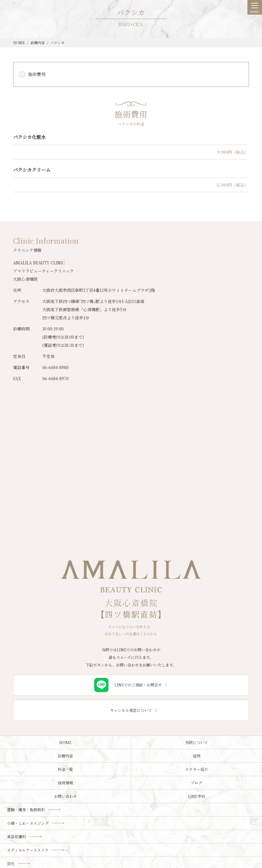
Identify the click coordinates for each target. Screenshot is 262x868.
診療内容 (65, 756)
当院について (197, 742)
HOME (65, 742)
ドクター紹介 (197, 769)
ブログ (196, 783)
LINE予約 (197, 796)
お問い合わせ (65, 796)
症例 (197, 756)
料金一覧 (65, 769)
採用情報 (65, 783)
